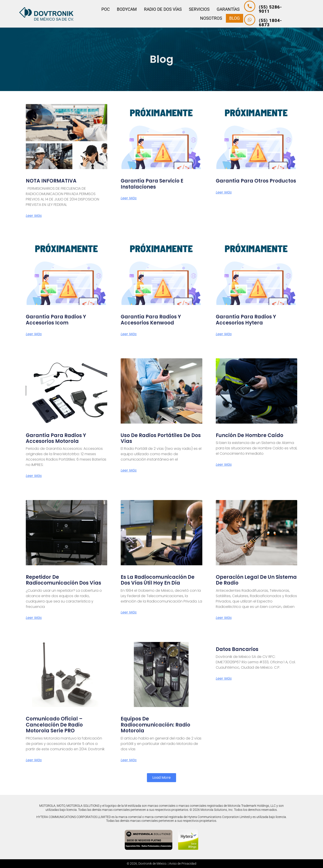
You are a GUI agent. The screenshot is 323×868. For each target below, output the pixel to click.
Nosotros (206, 18)
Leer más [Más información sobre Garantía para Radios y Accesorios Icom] (34, 334)
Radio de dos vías (158, 9)
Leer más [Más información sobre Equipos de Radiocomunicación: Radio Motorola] (129, 760)
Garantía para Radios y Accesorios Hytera (246, 320)
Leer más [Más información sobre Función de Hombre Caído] (224, 465)
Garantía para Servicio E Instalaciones (152, 184)
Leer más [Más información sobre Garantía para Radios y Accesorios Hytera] (224, 334)
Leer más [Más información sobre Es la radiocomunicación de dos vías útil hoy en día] (129, 612)
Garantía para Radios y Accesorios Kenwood (151, 320)
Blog (229, 18)
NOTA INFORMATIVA (51, 181)
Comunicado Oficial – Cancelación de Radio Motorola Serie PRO (54, 725)
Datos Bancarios (237, 649)
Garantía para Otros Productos (256, 181)
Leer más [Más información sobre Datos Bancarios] (224, 679)
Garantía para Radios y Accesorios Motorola (56, 438)
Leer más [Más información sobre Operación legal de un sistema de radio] (224, 618)
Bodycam (122, 9)
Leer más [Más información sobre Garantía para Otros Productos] (224, 192)
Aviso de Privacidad (183, 864)
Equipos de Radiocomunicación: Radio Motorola (155, 725)
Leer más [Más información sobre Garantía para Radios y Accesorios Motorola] (34, 476)
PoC (101, 9)
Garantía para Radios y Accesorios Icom (56, 320)
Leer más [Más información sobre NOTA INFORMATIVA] (34, 216)
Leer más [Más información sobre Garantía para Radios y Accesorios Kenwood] (129, 334)
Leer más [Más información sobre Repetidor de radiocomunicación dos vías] (34, 618)
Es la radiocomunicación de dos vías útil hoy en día (158, 580)
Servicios (194, 9)
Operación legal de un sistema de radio (256, 580)
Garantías (223, 9)
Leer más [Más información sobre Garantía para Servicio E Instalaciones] (129, 198)
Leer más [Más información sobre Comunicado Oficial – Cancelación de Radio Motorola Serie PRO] (34, 760)
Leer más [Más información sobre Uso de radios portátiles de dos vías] (129, 470)
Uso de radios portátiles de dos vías (161, 438)
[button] (161, 778)
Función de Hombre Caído (250, 435)
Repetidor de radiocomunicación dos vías (63, 580)
